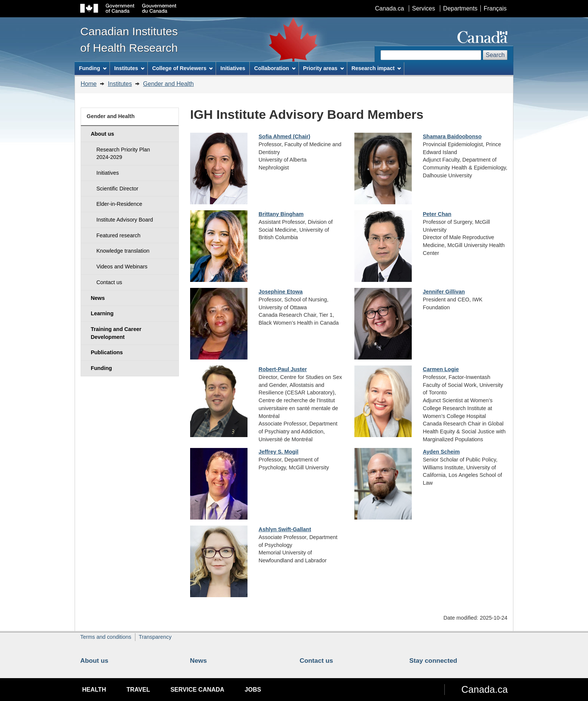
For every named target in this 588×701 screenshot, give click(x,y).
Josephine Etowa (281, 292)
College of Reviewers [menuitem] (183, 68)
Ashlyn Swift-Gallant (285, 529)
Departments (460, 8)
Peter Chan (437, 214)
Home (89, 84)
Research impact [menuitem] (376, 68)
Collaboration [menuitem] (275, 68)
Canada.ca (389, 8)
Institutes (120, 84)
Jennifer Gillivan (444, 292)
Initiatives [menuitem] (233, 68)
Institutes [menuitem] (129, 68)
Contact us (316, 661)
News (199, 661)
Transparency (155, 637)
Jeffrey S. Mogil (279, 452)
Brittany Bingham (281, 214)
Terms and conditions (106, 637)
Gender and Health (169, 84)
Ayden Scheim (442, 452)
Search (495, 55)
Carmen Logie (441, 369)
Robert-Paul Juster (283, 369)
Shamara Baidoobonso (452, 136)
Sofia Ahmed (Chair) (285, 136)
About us (94, 661)
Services (424, 8)
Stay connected (433, 661)
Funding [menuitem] (93, 68)
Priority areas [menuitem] (323, 68)
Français (495, 8)
